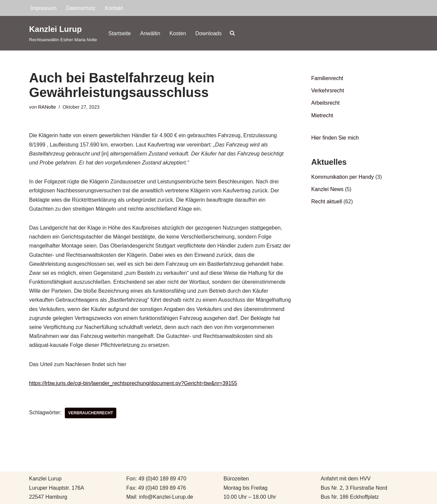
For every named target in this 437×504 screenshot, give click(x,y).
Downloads (209, 33)
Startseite (120, 33)
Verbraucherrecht (91, 413)
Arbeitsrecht (326, 103)
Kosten (178, 33)
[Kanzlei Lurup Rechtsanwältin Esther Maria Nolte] (63, 33)
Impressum (44, 8)
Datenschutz (81, 8)
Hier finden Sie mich (335, 138)
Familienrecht (327, 78)
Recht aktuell (327, 202)
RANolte (47, 107)
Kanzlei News (328, 189)
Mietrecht (322, 115)
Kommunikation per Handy (343, 177)
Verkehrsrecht (328, 91)
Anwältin (150, 33)
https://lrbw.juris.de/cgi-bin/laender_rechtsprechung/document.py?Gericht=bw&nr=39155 (133, 383)
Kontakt (114, 8)
